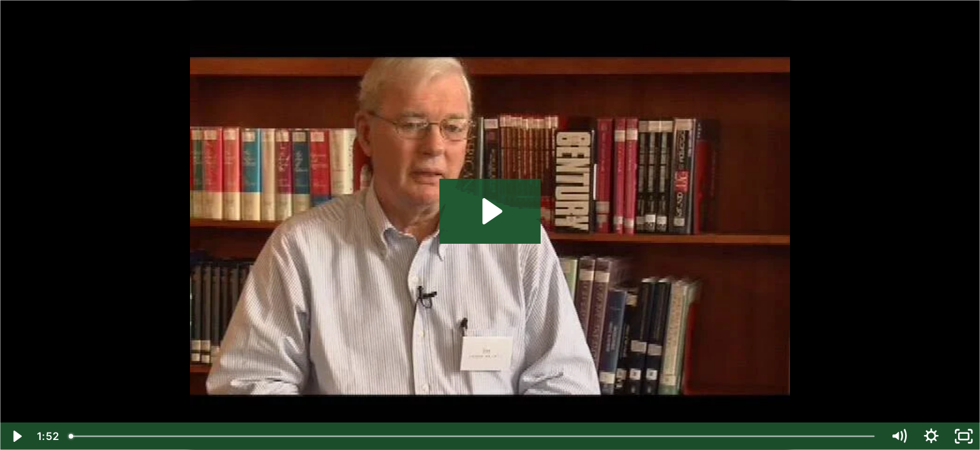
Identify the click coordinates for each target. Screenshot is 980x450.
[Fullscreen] (964, 436)
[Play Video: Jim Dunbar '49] (490, 211)
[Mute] (899, 436)
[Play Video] (16, 436)
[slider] (472, 436)
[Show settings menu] (931, 436)
